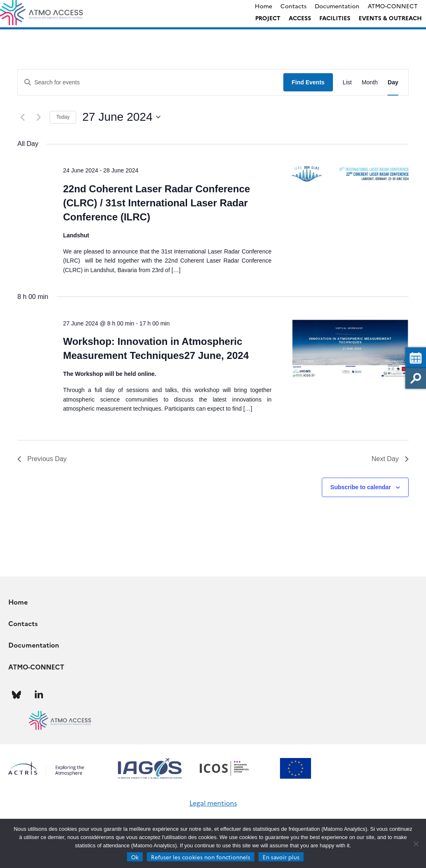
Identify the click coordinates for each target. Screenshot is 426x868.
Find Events (308, 82)
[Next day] (38, 117)
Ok (135, 857)
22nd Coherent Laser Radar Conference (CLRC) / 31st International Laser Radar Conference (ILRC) (156, 203)
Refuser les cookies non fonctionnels (201, 857)
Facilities (335, 18)
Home (263, 6)
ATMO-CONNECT (393, 6)
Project (268, 18)
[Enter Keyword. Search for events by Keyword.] (151, 82)
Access (300, 18)
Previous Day (42, 459)
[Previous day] (22, 117)
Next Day (390, 459)
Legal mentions (213, 803)
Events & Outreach (390, 18)
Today (63, 117)
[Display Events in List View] (347, 82)
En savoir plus (281, 857)
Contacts (293, 6)
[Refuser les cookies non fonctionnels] (416, 844)
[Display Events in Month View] (370, 82)
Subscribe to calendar (361, 487)
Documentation (337, 6)
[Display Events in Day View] (393, 82)
